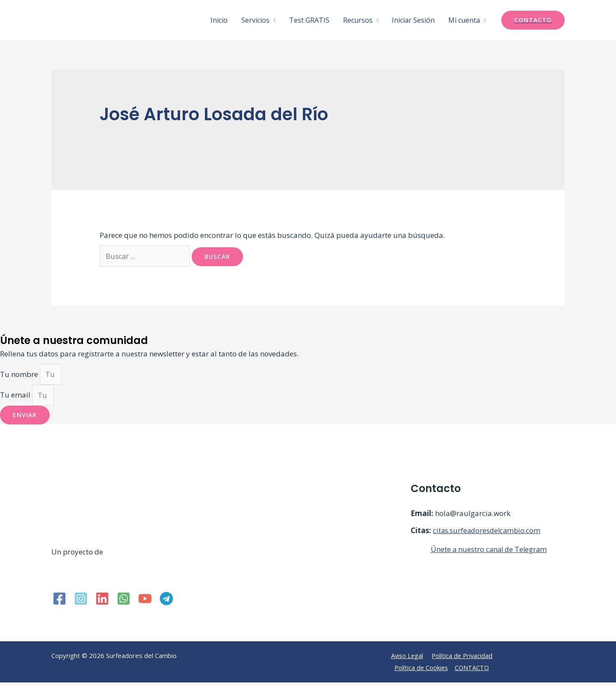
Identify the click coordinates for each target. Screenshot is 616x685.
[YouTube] (145, 601)
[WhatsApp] (124, 601)
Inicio (219, 20)
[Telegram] (166, 601)
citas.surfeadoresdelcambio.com (489, 533)
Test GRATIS (309, 20)
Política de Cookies (421, 670)
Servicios (255, 20)
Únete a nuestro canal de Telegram (490, 552)
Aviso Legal (406, 658)
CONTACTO (473, 670)
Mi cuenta (464, 20)
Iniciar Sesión (413, 20)
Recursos (358, 20)
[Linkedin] (102, 601)
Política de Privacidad (463, 658)
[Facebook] (59, 601)
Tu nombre (20, 375)
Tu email (16, 397)
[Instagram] (81, 601)
